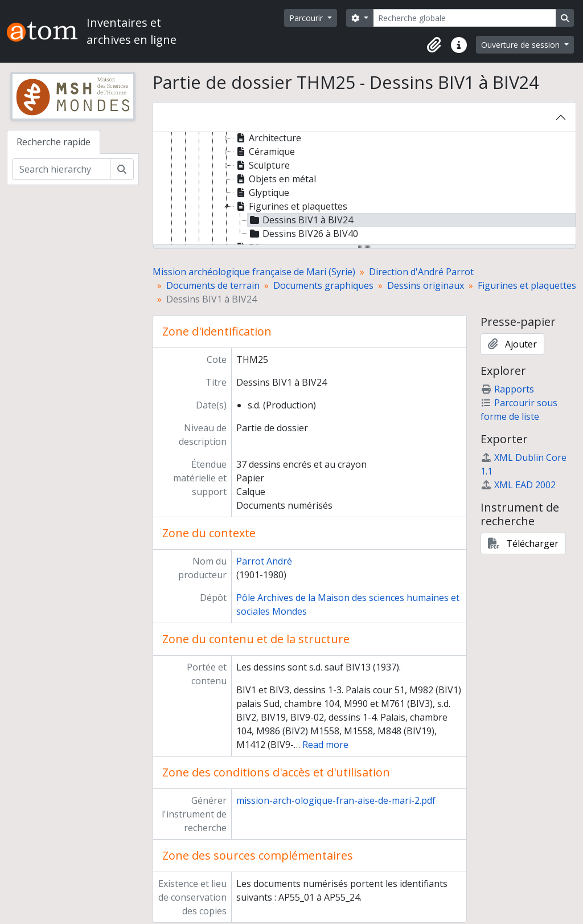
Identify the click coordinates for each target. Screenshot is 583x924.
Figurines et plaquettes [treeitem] (291, 206)
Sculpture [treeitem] (262, 165)
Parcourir (307, 18)
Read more (325, 745)
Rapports (507, 389)
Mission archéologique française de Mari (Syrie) (254, 272)
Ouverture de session (522, 45)
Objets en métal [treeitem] (275, 179)
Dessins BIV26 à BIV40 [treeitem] (303, 234)
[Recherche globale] (465, 18)
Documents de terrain (213, 285)
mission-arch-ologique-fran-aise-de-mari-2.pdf (336, 800)
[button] (434, 45)
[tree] (364, 189)
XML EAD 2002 (518, 485)
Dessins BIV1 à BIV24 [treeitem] (300, 220)
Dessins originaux (426, 285)
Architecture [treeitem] (268, 138)
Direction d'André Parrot (421, 272)
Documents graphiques (323, 285)
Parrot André (264, 561)
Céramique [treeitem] (264, 152)
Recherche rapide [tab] (54, 142)
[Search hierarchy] (61, 169)
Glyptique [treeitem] (262, 193)
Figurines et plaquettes (527, 285)
